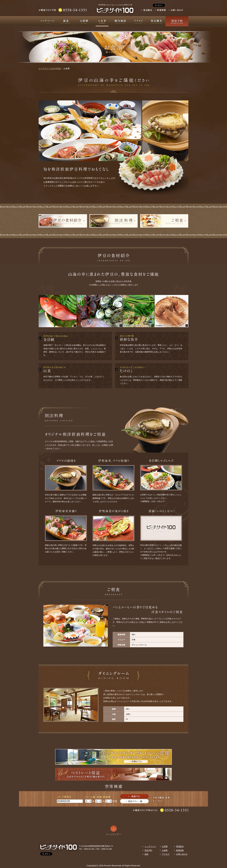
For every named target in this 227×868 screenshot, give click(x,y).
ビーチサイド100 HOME (50, 69)
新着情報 (180, 850)
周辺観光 (156, 21)
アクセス (138, 21)
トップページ (48, 21)
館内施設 (120, 21)
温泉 (66, 21)
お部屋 (84, 21)
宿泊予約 (177, 21)
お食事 (102, 21)
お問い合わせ (182, 854)
